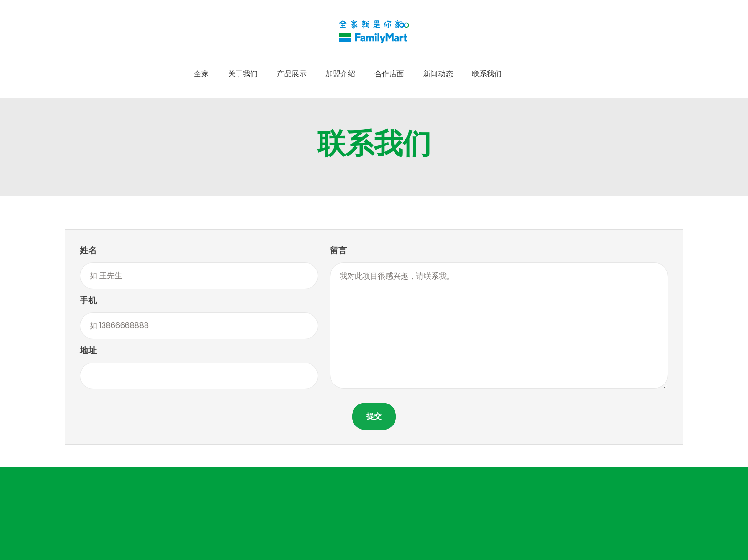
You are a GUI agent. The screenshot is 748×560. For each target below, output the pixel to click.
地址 (88, 350)
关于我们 (243, 74)
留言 (338, 250)
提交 (374, 416)
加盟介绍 (340, 74)
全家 (201, 74)
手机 (88, 300)
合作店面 (389, 74)
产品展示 (291, 74)
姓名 (88, 250)
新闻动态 (438, 74)
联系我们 (487, 74)
